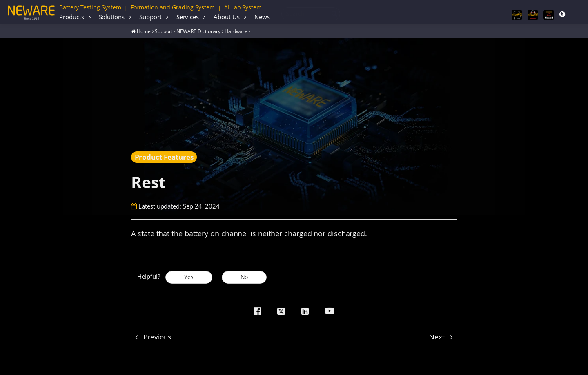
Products (72, 17)
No (244, 277)
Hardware (236, 31)
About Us (227, 17)
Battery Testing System (90, 7)
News (262, 17)
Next (443, 337)
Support (150, 17)
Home (144, 31)
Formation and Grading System (173, 7)
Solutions (112, 17)
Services (188, 17)
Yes (189, 277)
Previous (151, 337)
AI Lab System (243, 7)
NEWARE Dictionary (198, 31)
